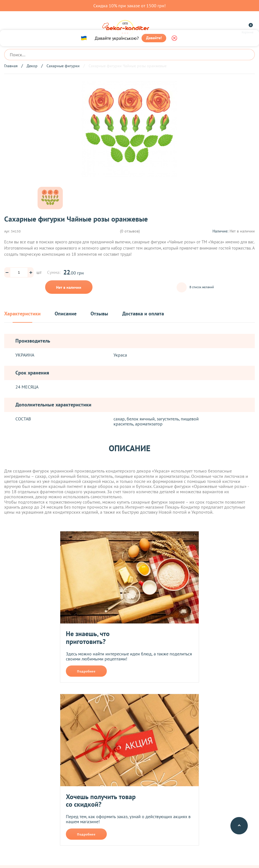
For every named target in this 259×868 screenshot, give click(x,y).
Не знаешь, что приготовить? (88, 637)
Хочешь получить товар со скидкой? (101, 800)
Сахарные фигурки (63, 66)
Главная (11, 66)
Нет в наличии (69, 287)
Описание (66, 314)
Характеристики (22, 314)
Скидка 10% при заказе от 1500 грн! (129, 6)
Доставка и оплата (143, 314)
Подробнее (86, 671)
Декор (32, 66)
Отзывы (99, 314)
